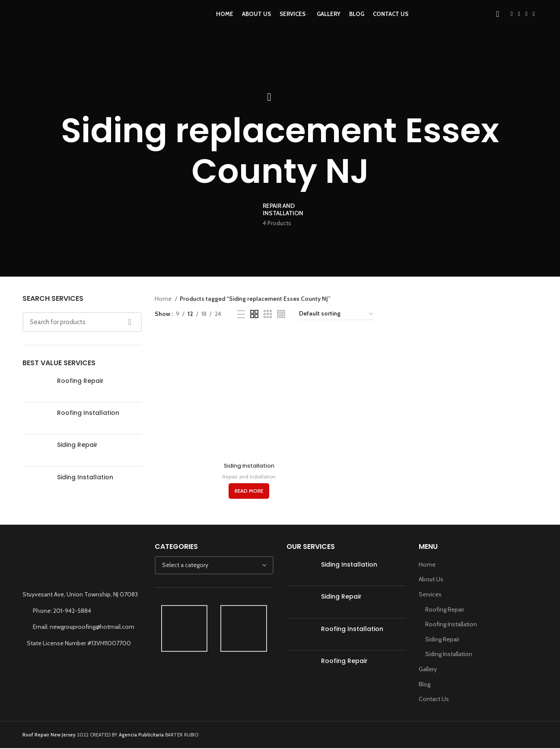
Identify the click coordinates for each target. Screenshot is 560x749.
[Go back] (269, 97)
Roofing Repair (80, 381)
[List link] (82, 612)
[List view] (241, 314)
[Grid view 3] (268, 314)
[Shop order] (337, 314)
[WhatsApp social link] (534, 23)
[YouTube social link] (527, 23)
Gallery (428, 670)
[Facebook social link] (512, 23)
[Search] (498, 23)
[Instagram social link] (519, 23)
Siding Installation (85, 477)
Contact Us (434, 700)
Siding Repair (77, 445)
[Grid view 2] (254, 314)
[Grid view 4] (281, 314)
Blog (425, 685)
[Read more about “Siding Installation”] (248, 492)
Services (430, 596)
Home (164, 299)
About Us (431, 580)
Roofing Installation (88, 413)
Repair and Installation (248, 478)
